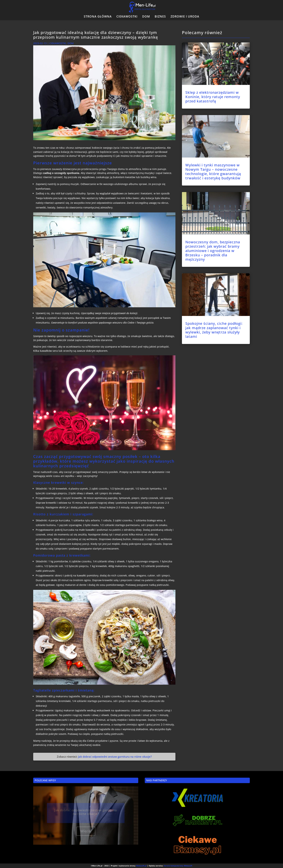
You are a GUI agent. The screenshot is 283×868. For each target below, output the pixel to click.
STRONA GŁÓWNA (98, 17)
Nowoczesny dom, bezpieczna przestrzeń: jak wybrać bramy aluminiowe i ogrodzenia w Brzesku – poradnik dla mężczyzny (213, 251)
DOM (146, 17)
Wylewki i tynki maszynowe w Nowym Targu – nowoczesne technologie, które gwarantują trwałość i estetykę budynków (213, 172)
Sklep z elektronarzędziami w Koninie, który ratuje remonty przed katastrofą (213, 97)
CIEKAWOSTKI (127, 17)
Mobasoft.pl (141, 866)
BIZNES (160, 17)
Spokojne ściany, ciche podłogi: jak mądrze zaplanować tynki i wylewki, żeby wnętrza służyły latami (214, 330)
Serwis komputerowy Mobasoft (178, 866)
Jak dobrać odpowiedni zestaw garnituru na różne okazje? (115, 757)
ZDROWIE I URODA (185, 17)
